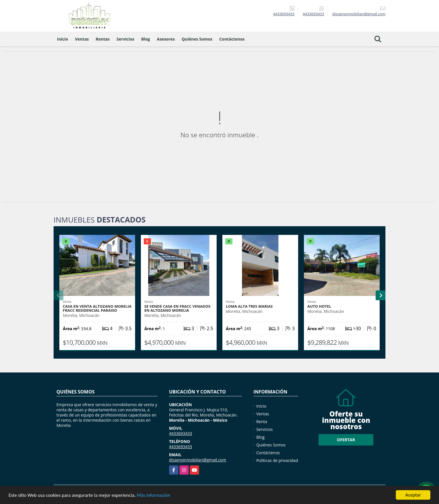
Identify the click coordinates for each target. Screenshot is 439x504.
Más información (154, 496)
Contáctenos (232, 39)
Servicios (126, 39)
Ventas (82, 39)
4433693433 (284, 14)
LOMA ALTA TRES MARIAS (249, 306)
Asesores (166, 39)
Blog (145, 39)
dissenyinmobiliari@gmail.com (198, 460)
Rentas (103, 39)
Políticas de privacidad (277, 460)
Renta (262, 422)
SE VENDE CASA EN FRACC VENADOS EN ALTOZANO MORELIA (177, 308)
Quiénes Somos (197, 39)
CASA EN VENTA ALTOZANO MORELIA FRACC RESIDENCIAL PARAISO (97, 308)
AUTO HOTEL (319, 306)
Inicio (63, 39)
